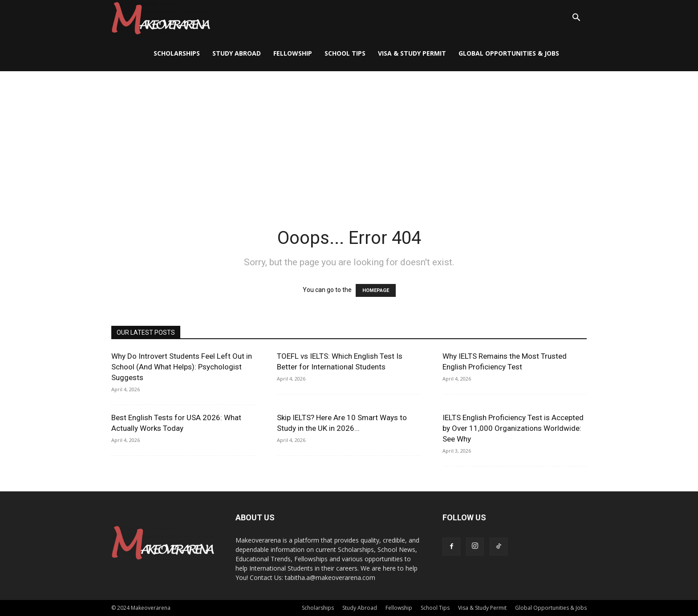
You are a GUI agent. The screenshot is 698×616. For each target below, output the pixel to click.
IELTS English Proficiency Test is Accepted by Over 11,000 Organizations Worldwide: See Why (513, 428)
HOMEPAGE (376, 290)
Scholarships (177, 53)
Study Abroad (237, 53)
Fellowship (293, 53)
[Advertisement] (349, 138)
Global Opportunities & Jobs (509, 53)
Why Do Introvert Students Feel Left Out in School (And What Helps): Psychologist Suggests (182, 367)
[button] (576, 18)
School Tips (345, 53)
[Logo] (161, 18)
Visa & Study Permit (412, 53)
